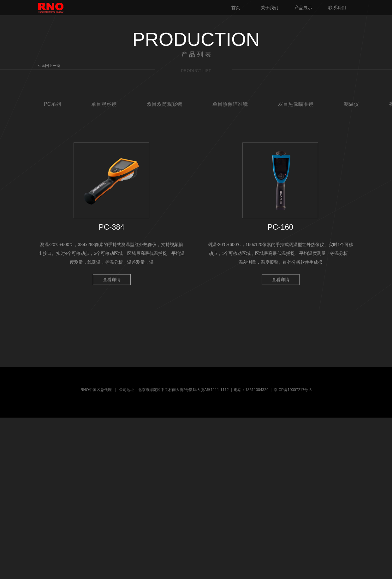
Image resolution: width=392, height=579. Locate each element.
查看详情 (112, 280)
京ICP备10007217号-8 (293, 390)
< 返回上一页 (49, 66)
